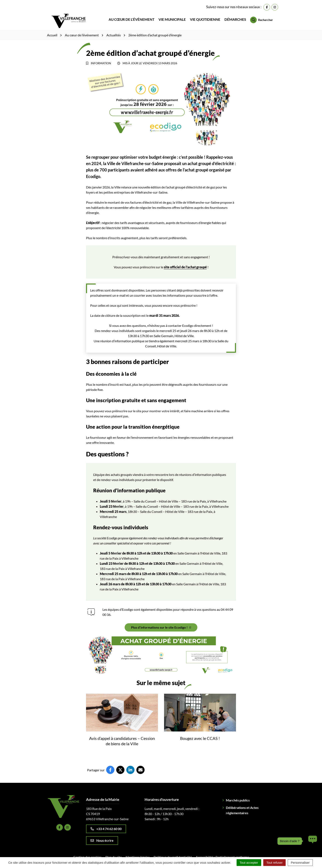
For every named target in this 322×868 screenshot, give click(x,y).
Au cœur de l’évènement (132, 17)
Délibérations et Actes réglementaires (242, 804)
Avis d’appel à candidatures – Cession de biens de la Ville (122, 735)
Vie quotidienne (205, 17)
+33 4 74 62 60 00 (106, 823)
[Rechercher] (262, 17)
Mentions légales (138, 851)
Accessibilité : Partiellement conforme (222, 851)
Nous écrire (102, 835)
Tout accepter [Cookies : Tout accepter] (249, 863)
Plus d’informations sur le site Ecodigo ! (161, 622)
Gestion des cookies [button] (87, 851)
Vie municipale (172, 17)
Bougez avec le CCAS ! (200, 733)
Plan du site (114, 851)
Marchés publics (238, 794)
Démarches (235, 17)
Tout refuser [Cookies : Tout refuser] (274, 863)
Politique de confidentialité (173, 851)
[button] (312, 841)
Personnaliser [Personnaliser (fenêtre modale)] (300, 863)
